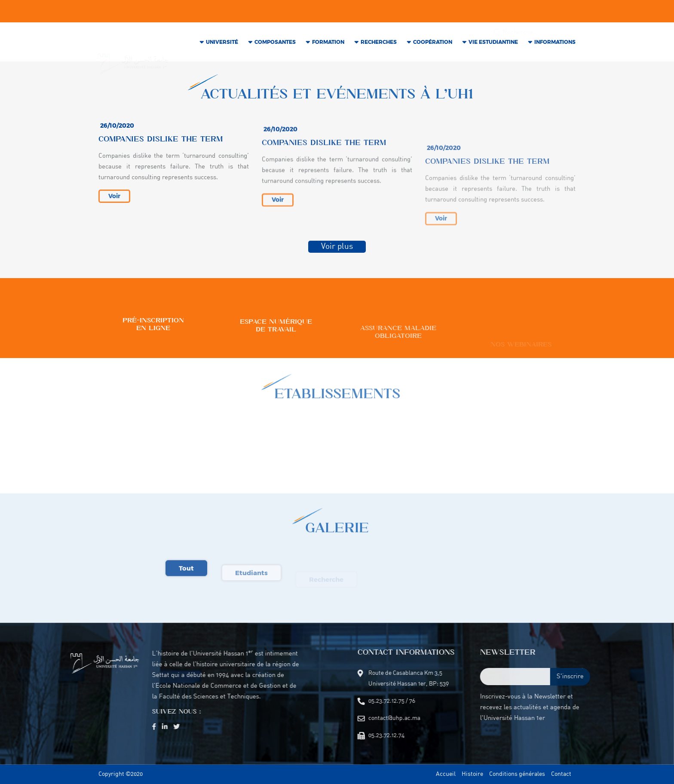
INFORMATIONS (555, 44)
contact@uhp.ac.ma (207, 12)
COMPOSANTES (275, 44)
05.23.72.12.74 (327, 12)
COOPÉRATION (433, 44)
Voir (114, 206)
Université (222, 44)
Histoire (472, 774)
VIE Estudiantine (493, 44)
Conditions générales (517, 774)
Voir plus (337, 249)
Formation (328, 44)
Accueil (446, 774)
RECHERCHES (379, 44)
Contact (561, 774)
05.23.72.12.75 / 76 (271, 12)
